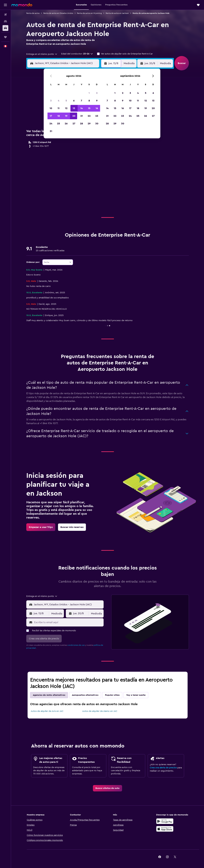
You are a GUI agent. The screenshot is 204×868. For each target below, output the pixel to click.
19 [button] (66, 116)
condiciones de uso (76, 645)
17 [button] (51, 116)
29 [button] (89, 124)
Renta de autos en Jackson (117, 13)
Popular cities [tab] (112, 695)
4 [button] (59, 101)
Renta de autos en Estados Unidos (58, 13)
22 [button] (89, 116)
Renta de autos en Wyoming (89, 13)
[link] (41, 527)
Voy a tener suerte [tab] (136, 695)
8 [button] (89, 101)
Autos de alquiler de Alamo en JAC (100, 711)
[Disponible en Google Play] (165, 821)
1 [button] (89, 93)
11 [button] (58, 108)
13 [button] (74, 108)
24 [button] (51, 124)
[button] (5, 5)
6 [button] (74, 101)
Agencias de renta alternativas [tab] (49, 695)
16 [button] (97, 108)
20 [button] (74, 116)
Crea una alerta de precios (163, 768)
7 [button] (81, 101)
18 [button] (59, 116)
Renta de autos (33, 13)
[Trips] (5, 37)
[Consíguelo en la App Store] (165, 829)
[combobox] (42, 54)
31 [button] (51, 131)
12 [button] (66, 108)
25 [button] (58, 124)
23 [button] (97, 116)
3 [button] (51, 101)
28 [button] (81, 124)
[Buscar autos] (5, 28)
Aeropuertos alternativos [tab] (85, 695)
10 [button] (51, 108)
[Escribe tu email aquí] (68, 622)
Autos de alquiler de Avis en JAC (47, 711)
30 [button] (97, 124)
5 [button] (66, 101)
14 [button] (82, 108)
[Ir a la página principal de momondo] (22, 5)
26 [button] (66, 124)
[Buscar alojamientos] (5, 21)
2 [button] (97, 93)
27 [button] (74, 124)
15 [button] (89, 108)
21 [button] (82, 116)
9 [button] (97, 101)
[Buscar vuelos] (5, 15)
